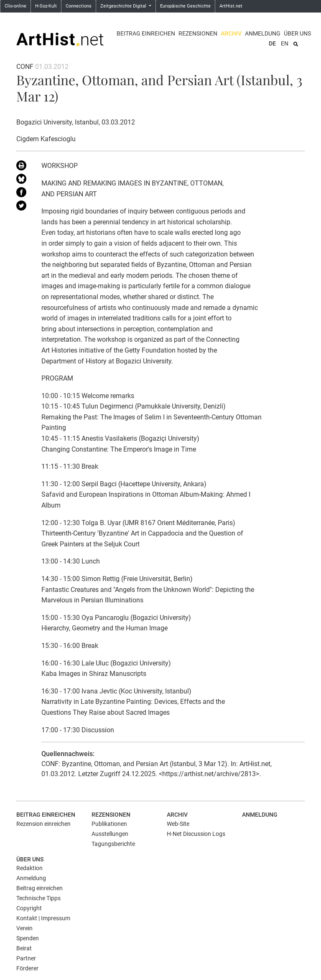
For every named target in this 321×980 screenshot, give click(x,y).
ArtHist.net (231, 6)
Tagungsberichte (113, 844)
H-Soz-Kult (46, 6)
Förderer (27, 968)
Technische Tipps (38, 898)
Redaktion (29, 868)
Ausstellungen (110, 834)
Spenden (28, 938)
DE (272, 43)
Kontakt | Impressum (43, 918)
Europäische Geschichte (185, 6)
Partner (26, 958)
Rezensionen (198, 33)
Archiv (231, 33)
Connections (79, 6)
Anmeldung (263, 33)
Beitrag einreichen (146, 33)
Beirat (24, 948)
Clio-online (15, 6)
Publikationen (109, 824)
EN (285, 43)
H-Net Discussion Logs (196, 834)
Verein (24, 928)
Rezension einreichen (43, 824)
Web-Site (178, 824)
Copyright (29, 908)
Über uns (297, 33)
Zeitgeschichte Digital (124, 6)
